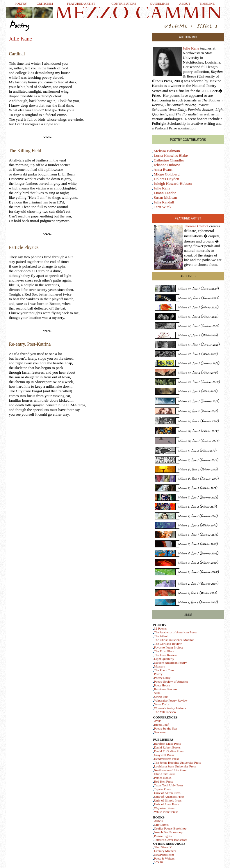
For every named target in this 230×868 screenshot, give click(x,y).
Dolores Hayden (166, 179)
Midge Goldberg (167, 174)
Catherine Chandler (169, 160)
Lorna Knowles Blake (171, 155)
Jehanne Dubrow (167, 165)
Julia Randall (164, 202)
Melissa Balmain (167, 151)
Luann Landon (165, 193)
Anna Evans (163, 169)
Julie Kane (191, 48)
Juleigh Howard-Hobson (173, 183)
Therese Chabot (196, 226)
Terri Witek (163, 207)
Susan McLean (165, 197)
